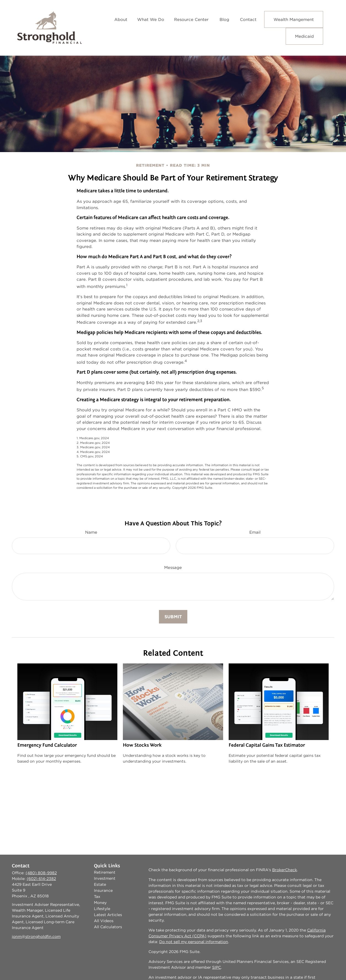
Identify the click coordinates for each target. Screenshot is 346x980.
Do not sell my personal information (194, 942)
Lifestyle (102, 909)
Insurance (103, 890)
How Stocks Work (142, 745)
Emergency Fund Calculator (47, 745)
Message (173, 567)
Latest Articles (108, 915)
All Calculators (108, 927)
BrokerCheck (285, 870)
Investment (105, 878)
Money (100, 903)
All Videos (104, 921)
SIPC (217, 967)
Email (255, 532)
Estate (100, 884)
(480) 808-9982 (41, 873)
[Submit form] (173, 617)
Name (91, 532)
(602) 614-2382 (41, 879)
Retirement (105, 872)
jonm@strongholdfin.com (36, 936)
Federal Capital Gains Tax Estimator (267, 745)
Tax (97, 897)
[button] (121, 19)
